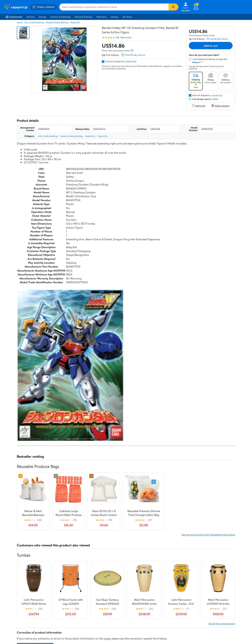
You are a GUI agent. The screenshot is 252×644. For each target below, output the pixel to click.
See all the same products (222, 623)
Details (215, 99)
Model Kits (75, 22)
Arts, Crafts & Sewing (34, 22)
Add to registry (220, 106)
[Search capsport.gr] (114, 7)
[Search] (173, 7)
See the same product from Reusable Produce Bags (208, 535)
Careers (115, 17)
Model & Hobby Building (57, 22)
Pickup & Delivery (84, 17)
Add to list (199, 106)
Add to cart (211, 46)
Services (31, 17)
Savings (42, 17)
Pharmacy (102, 17)
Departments (14, 17)
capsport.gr (131, 61)
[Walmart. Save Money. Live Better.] (16, 7)
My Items (127, 17)
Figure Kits (103, 136)
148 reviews (126, 37)
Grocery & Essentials (60, 17)
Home (20, 22)
